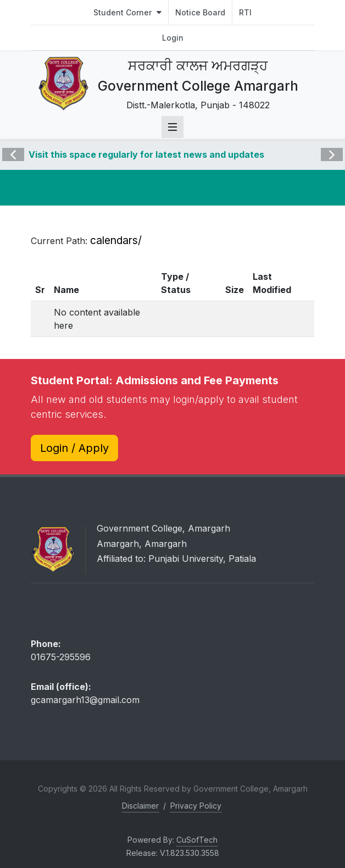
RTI (245, 12)
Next (331, 147)
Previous (13, 147)
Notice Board (200, 12)
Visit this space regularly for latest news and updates (146, 154)
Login (173, 38)
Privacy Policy (196, 806)
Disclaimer (140, 806)
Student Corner (127, 12)
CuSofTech (197, 840)
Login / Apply (74, 448)
